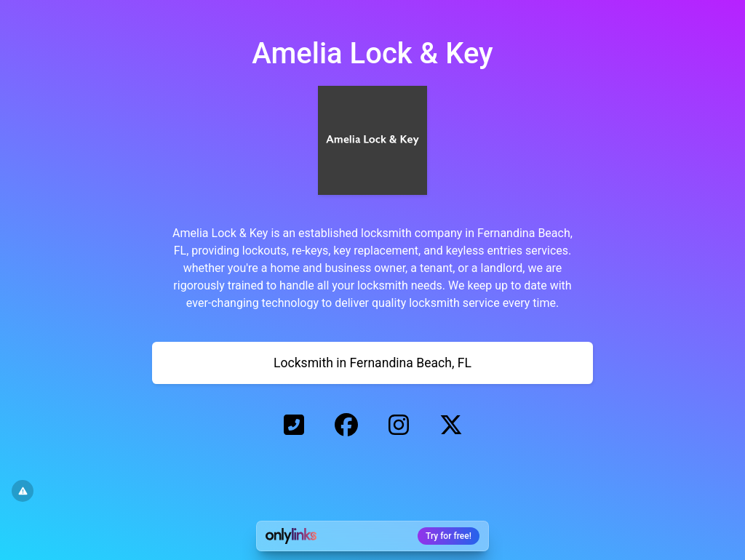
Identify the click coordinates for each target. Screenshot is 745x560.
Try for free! (449, 536)
